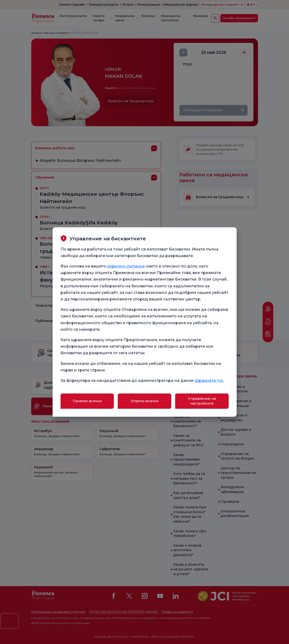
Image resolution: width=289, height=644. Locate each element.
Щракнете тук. (209, 381)
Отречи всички (145, 401)
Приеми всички (87, 401)
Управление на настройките (202, 401)
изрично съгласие (126, 266)
